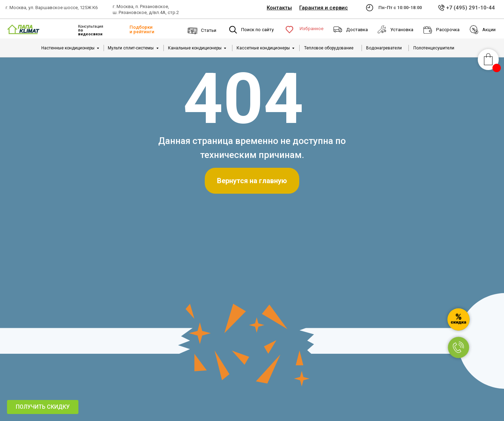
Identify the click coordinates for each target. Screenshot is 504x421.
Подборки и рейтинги (142, 29)
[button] (43, 407)
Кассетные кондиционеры (263, 48)
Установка (402, 30)
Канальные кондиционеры (195, 48)
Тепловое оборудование (329, 48)
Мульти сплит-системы (131, 48)
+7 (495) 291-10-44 (471, 8)
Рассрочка (448, 30)
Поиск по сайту (257, 30)
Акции (489, 30)
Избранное (311, 29)
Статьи (209, 30)
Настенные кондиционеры (68, 48)
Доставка (357, 30)
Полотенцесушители (434, 48)
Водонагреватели (384, 48)
